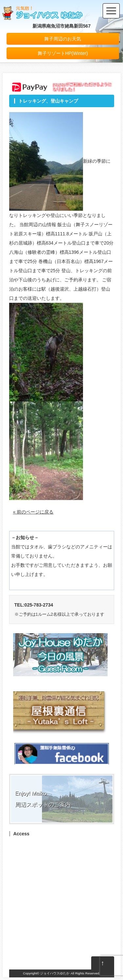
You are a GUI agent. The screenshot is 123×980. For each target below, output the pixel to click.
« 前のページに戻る (33, 512)
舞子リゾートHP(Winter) (63, 53)
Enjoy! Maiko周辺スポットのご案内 (43, 799)
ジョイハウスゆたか (55, 973)
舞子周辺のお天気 (63, 39)
